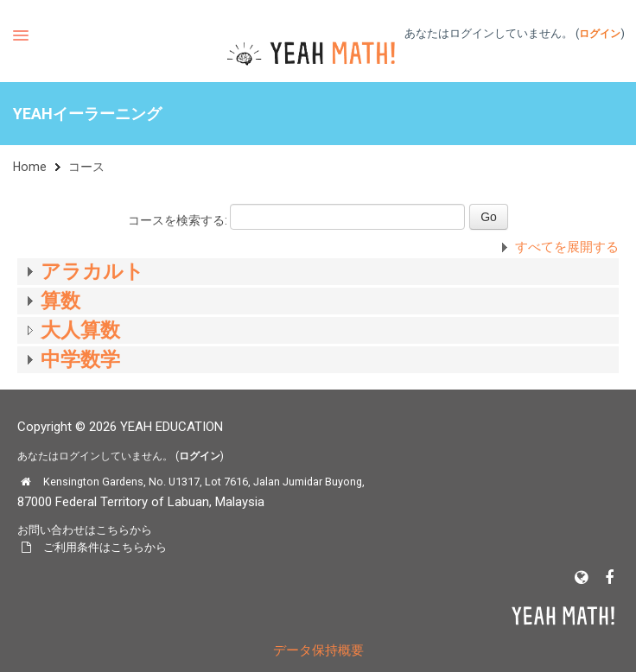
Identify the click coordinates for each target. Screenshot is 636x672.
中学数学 (80, 359)
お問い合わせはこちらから (85, 530)
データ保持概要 (318, 650)
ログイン (600, 34)
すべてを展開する (567, 247)
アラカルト (92, 271)
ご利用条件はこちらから (105, 547)
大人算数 (80, 330)
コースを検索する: (179, 220)
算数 (60, 301)
